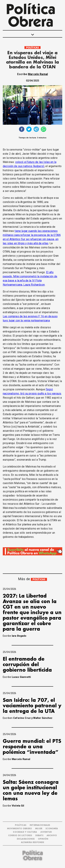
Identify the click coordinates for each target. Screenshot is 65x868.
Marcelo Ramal (38, 74)
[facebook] (22, 130)
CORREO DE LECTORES (20, 836)
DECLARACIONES (26, 839)
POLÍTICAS (32, 48)
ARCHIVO (52, 836)
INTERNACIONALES (40, 825)
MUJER (39, 829)
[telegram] (36, 130)
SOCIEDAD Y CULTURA (25, 832)
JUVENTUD (46, 832)
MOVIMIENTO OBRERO (20, 829)
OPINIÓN (43, 839)
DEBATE (39, 836)
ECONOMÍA (52, 829)
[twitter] (29, 130)
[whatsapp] (44, 130)
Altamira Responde (33, 842)
